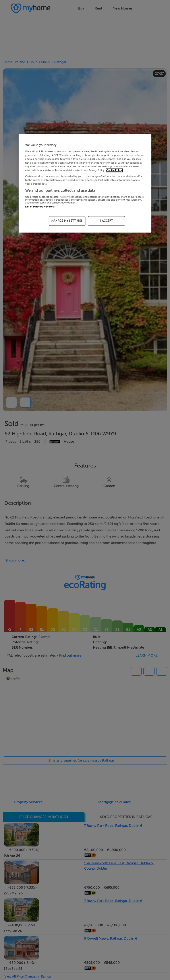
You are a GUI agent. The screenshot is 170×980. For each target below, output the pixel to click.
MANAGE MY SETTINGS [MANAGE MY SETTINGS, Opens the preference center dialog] (67, 221)
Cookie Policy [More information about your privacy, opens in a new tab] (114, 170)
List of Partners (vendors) (40, 207)
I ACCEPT (107, 221)
